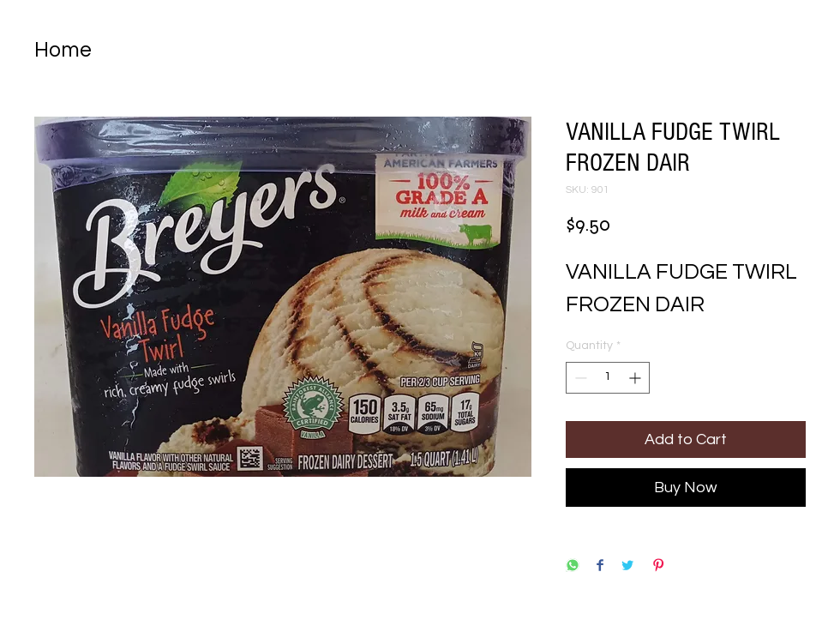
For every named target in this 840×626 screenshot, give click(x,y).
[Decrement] (579, 378)
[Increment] (636, 378)
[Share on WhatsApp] (573, 566)
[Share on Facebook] (600, 566)
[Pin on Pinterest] (658, 566)
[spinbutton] (608, 378)
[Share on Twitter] (627, 566)
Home (63, 50)
